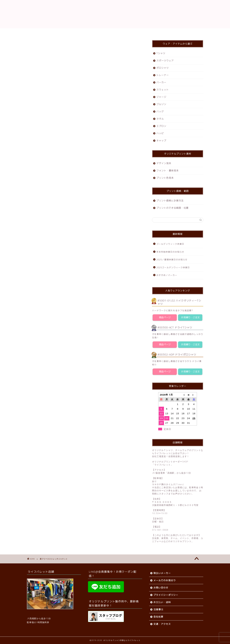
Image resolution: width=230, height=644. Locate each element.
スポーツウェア (165, 61)
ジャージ (161, 97)
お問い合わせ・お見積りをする (86, 266)
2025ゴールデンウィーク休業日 (173, 267)
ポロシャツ (163, 68)
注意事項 (158, 609)
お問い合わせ (166, 32)
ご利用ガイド (79, 32)
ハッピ (160, 133)
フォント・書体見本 (168, 171)
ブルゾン (161, 104)
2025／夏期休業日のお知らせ (172, 260)
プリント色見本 (165, 178)
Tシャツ (161, 53)
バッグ (160, 111)
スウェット (163, 90)
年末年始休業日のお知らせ (170, 252)
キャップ (161, 141)
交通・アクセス (143, 32)
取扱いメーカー (162, 573)
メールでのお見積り (165, 580)
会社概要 (122, 32)
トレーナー (163, 75)
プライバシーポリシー (166, 595)
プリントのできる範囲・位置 (172, 208)
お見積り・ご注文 (190, 317)
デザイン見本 (164, 163)
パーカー (161, 82)
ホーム (61, 32)
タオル (160, 119)
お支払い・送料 (102, 32)
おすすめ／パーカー (167, 275)
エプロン (161, 126)
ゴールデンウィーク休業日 (170, 244)
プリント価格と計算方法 (170, 201)
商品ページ (165, 317)
